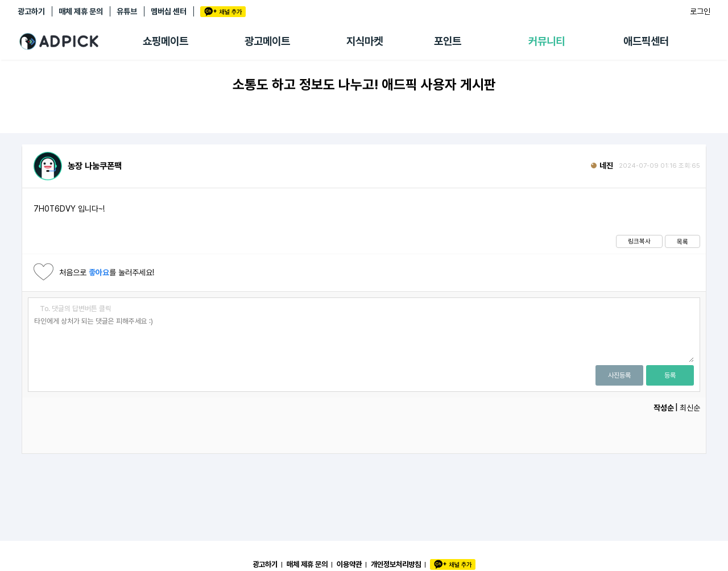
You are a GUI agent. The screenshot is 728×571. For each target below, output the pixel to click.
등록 (670, 375)
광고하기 (31, 11)
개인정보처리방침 (396, 564)
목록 (682, 242)
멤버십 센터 (169, 11)
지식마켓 (365, 41)
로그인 (700, 11)
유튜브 (127, 11)
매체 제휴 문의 (81, 11)
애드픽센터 (646, 41)
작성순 (664, 408)
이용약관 (349, 564)
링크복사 (639, 241)
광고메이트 (267, 41)
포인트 (448, 41)
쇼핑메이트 (166, 41)
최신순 (690, 408)
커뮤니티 (547, 41)
